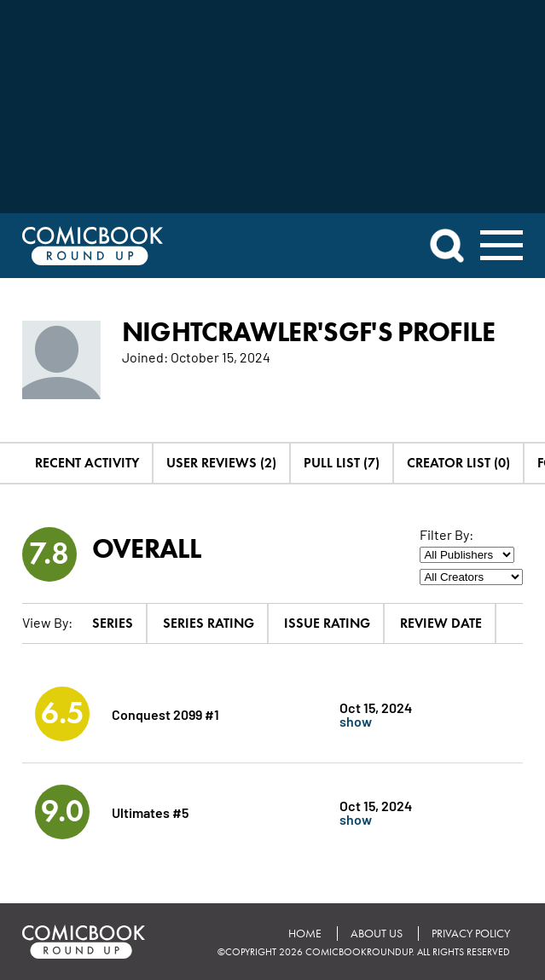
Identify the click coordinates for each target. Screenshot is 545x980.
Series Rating (209, 623)
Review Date (441, 623)
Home (305, 934)
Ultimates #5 (150, 812)
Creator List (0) (458, 463)
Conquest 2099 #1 (165, 713)
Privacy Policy (471, 934)
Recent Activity (87, 463)
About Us (377, 934)
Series (113, 623)
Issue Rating (327, 623)
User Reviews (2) (221, 463)
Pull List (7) (342, 463)
